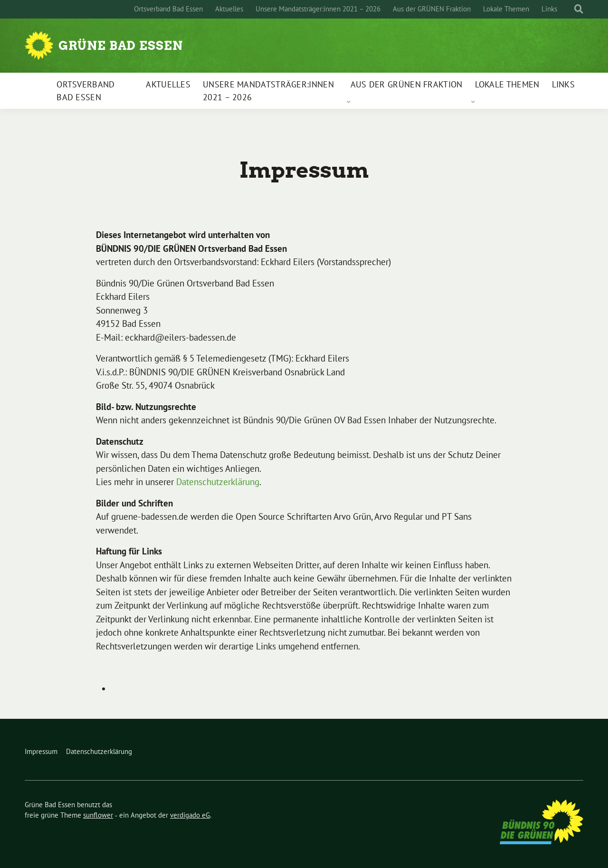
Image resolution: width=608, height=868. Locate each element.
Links (549, 9)
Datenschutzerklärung (218, 482)
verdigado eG (190, 815)
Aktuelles (229, 9)
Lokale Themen (506, 9)
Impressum (41, 751)
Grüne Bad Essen (121, 46)
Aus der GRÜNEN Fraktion (432, 9)
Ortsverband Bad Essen (168, 9)
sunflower (98, 815)
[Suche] (570, 9)
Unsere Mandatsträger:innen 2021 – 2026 (318, 9)
